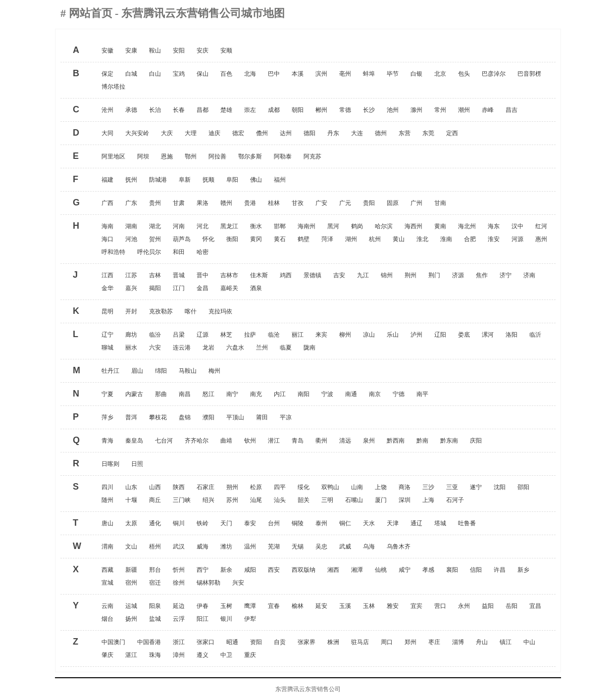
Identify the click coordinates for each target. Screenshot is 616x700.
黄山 (399, 239)
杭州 (375, 239)
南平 (422, 394)
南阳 (304, 394)
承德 (131, 110)
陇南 (309, 348)
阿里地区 (113, 156)
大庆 (167, 133)
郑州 (411, 642)
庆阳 (476, 441)
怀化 (208, 239)
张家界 (307, 642)
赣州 (226, 203)
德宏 (238, 133)
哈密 (203, 252)
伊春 (203, 606)
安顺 (226, 50)
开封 (131, 311)
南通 (351, 394)
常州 (440, 110)
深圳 (405, 500)
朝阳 (298, 110)
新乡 (523, 570)
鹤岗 (357, 226)
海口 (107, 239)
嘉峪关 (229, 288)
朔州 (232, 487)
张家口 (205, 642)
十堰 (131, 500)
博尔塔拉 (113, 87)
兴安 (238, 583)
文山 (131, 547)
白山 (155, 74)
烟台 (107, 619)
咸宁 (405, 570)
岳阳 (512, 606)
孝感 (428, 570)
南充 (256, 394)
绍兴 (208, 500)
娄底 (464, 335)
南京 (375, 394)
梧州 (155, 547)
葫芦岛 (182, 239)
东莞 (428, 133)
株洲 (333, 642)
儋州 (262, 133)
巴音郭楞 (529, 74)
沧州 (107, 110)
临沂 (535, 335)
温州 (250, 547)
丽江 (298, 335)
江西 (107, 275)
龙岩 (208, 348)
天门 (226, 523)
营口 (440, 606)
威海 (203, 547)
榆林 (298, 606)
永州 (464, 606)
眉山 (137, 371)
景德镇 (312, 275)
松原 (256, 487)
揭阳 (155, 288)
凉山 (369, 335)
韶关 (304, 500)
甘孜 (298, 203)
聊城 (107, 348)
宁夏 (107, 394)
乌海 (369, 547)
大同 (107, 133)
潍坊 (226, 547)
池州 (393, 110)
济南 (529, 275)
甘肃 (179, 203)
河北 (203, 226)
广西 (107, 203)
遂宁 (476, 487)
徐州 (179, 583)
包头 (464, 74)
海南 (107, 226)
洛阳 (512, 335)
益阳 (488, 606)
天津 (393, 523)
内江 (280, 394)
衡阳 (232, 239)
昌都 (203, 110)
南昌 (185, 394)
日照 (137, 464)
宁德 (399, 394)
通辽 (416, 523)
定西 (452, 133)
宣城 (107, 583)
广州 (416, 203)
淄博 (458, 642)
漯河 (488, 335)
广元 (345, 203)
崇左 (250, 110)
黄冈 (256, 239)
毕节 (393, 74)
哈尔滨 (384, 226)
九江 (363, 275)
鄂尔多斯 (250, 156)
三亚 (452, 487)
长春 (179, 110)
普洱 (131, 417)
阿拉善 (217, 156)
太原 (131, 523)
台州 (274, 523)
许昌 (500, 570)
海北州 (467, 226)
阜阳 (232, 180)
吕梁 (179, 335)
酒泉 (256, 288)
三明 (327, 500)
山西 (155, 487)
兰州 (262, 348)
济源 (458, 275)
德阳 (309, 133)
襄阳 (452, 570)
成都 (274, 110)
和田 (179, 252)
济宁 (506, 275)
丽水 (131, 348)
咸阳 (250, 570)
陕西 (179, 487)
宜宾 (416, 606)
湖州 (351, 239)
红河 (541, 226)
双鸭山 (330, 487)
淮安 (494, 239)
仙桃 (381, 570)
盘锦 (185, 417)
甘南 (440, 203)
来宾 (321, 335)
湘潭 (357, 570)
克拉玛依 (220, 311)
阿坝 (143, 156)
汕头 (280, 500)
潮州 (464, 110)
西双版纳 (304, 570)
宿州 (131, 583)
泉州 (369, 441)
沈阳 (500, 487)
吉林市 (229, 275)
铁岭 (203, 523)
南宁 (232, 394)
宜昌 (535, 606)
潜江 (274, 441)
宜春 (274, 606)
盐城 (155, 619)
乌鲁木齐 (399, 547)
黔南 (422, 441)
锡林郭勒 (208, 583)
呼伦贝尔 (149, 252)
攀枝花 (158, 417)
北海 (250, 74)
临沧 (274, 335)
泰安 (250, 523)
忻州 (179, 570)
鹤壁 (304, 239)
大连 (357, 133)
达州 (286, 133)
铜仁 (345, 523)
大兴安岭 (137, 133)
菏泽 (327, 239)
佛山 (256, 180)
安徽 (107, 50)
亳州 (345, 74)
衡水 (256, 226)
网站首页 (92, 13)
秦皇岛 (134, 441)
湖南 (131, 226)
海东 (494, 226)
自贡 (280, 642)
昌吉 (512, 110)
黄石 (280, 239)
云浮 (179, 619)
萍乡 (107, 417)
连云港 (182, 348)
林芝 (226, 335)
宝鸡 (179, 74)
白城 (131, 74)
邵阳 (523, 487)
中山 (529, 642)
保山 (203, 74)
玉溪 (345, 606)
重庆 (250, 655)
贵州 (155, 203)
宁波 (327, 394)
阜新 (185, 180)
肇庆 (107, 655)
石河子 (455, 500)
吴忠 (321, 547)
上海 (428, 500)
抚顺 (208, 180)
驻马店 (360, 642)
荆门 (434, 275)
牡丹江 (110, 371)
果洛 (203, 203)
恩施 (167, 156)
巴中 (274, 74)
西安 (274, 570)
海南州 (307, 226)
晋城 (179, 275)
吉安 (339, 275)
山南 (357, 487)
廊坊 (131, 335)
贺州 (155, 239)
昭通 (232, 642)
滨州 (321, 74)
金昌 (203, 288)
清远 (345, 441)
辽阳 (440, 335)
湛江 (131, 655)
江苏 (131, 275)
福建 (107, 180)
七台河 (164, 441)
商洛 (405, 487)
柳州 (345, 335)
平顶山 (235, 417)
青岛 (298, 441)
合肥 (470, 239)
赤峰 (488, 110)
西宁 (203, 570)
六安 (155, 348)
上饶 (381, 487)
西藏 (107, 570)
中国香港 (149, 642)
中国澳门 (113, 642)
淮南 (446, 239)
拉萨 (250, 335)
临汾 (155, 335)
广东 (131, 203)
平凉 (286, 417)
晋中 (203, 275)
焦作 (482, 275)
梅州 (214, 371)
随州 (107, 500)
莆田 (262, 417)
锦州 (387, 275)
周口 (387, 642)
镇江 (506, 642)
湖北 (155, 226)
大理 (191, 133)
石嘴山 (354, 500)
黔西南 (396, 441)
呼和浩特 (113, 252)
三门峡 (182, 500)
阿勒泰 (283, 156)
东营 (405, 133)
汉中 (517, 226)
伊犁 (250, 619)
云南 (107, 606)
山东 (131, 487)
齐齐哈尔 (197, 441)
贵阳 (369, 203)
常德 (345, 110)
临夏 (286, 348)
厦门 (381, 500)
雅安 (393, 606)
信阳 (476, 570)
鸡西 (286, 275)
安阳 (179, 50)
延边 (179, 606)
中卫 (226, 655)
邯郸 (280, 226)
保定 (107, 74)
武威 (345, 547)
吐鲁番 (467, 523)
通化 (155, 523)
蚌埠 (369, 74)
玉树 (226, 606)
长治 (155, 110)
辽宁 (107, 335)
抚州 (131, 180)
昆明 (107, 311)
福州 (280, 180)
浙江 (179, 642)
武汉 (179, 547)
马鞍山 (188, 371)
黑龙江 (229, 226)
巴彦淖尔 (494, 74)
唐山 (107, 523)
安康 (131, 50)
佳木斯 (259, 275)
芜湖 (274, 547)
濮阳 (208, 417)
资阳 (256, 642)
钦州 (250, 441)
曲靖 (226, 441)
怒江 (208, 394)
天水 (369, 523)
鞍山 (155, 50)
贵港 (250, 203)
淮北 (422, 239)
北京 (440, 74)
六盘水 (235, 348)
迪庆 (214, 133)
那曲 (161, 394)
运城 (131, 606)
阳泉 (155, 606)
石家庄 (205, 487)
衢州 (321, 441)
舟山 (482, 642)
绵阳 (161, 371)
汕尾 (256, 500)
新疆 (131, 570)
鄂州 (191, 156)
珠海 (155, 655)
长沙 (369, 110)
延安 (321, 606)
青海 (107, 441)
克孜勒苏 (161, 311)
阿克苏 (312, 156)
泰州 (321, 523)
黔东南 (449, 441)
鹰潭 (250, 606)
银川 (226, 619)
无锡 (298, 547)
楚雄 (226, 110)
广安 (321, 203)
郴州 (321, 110)
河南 (179, 226)
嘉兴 (131, 288)
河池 (131, 239)
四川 (107, 487)
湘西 (333, 570)
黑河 (333, 226)
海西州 (413, 226)
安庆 (203, 50)
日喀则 (110, 464)
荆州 (411, 275)
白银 (416, 74)
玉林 (369, 606)
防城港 (158, 180)
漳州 (179, 655)
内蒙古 (134, 394)
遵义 (203, 655)
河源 (517, 239)
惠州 (541, 239)
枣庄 (434, 642)
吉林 (155, 275)
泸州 (416, 335)
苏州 (232, 500)
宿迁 (155, 583)
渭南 (107, 547)
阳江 (203, 619)
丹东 (333, 133)
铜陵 (298, 523)
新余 (226, 570)
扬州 (131, 619)
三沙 (428, 487)
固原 (393, 203)
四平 (280, 487)
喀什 (191, 311)
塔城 (440, 523)
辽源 (203, 335)
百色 (226, 74)
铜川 (179, 523)
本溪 (298, 74)
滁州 (416, 110)
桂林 (274, 203)
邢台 (155, 570)
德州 (381, 133)
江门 (179, 288)
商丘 (155, 500)
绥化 (304, 487)
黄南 (440, 226)
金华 (107, 288)
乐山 (393, 335)
